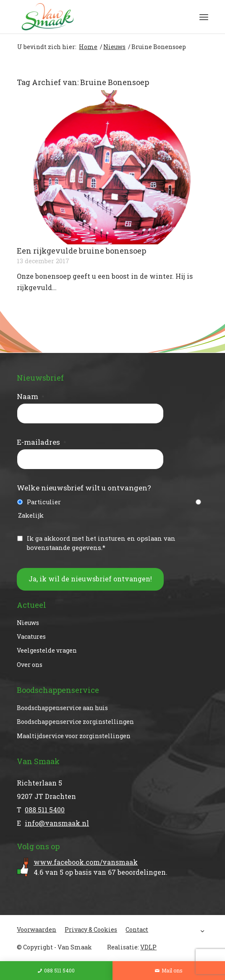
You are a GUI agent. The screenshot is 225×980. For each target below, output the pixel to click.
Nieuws (28, 623)
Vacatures (31, 636)
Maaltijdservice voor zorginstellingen (74, 736)
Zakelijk (31, 515)
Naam (31, 397)
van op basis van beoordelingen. (121, 867)
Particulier (44, 502)
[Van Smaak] (93, 17)
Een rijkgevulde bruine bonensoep (81, 251)
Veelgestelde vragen (47, 650)
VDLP (148, 947)
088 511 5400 (45, 810)
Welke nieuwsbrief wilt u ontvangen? (84, 488)
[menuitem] (204, 17)
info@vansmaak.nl (57, 823)
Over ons (30, 665)
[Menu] (204, 17)
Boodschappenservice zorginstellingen (75, 722)
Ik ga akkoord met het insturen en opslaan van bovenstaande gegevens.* (101, 543)
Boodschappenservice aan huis (62, 708)
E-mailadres (42, 442)
